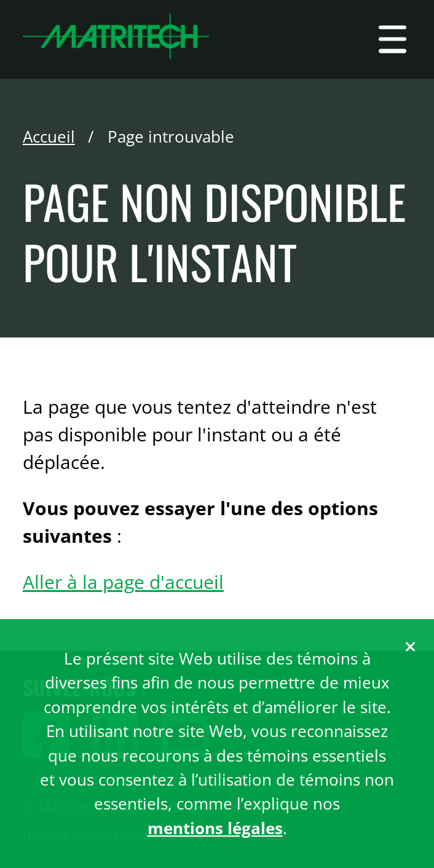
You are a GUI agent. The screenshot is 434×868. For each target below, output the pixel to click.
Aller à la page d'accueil (123, 582)
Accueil (49, 136)
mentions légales (215, 828)
